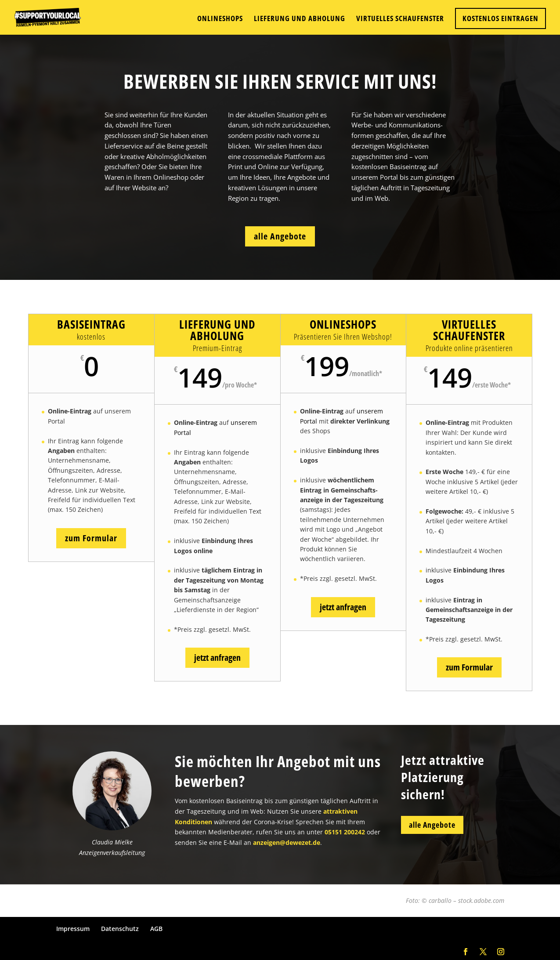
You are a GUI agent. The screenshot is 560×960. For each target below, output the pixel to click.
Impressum (73, 929)
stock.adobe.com (481, 900)
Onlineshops (220, 19)
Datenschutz (120, 929)
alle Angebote (280, 236)
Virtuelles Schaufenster (400, 19)
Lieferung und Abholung (300, 19)
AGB (156, 929)
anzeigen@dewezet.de (287, 889)
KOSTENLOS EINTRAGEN (500, 18)
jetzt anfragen (217, 658)
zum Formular (91, 538)
